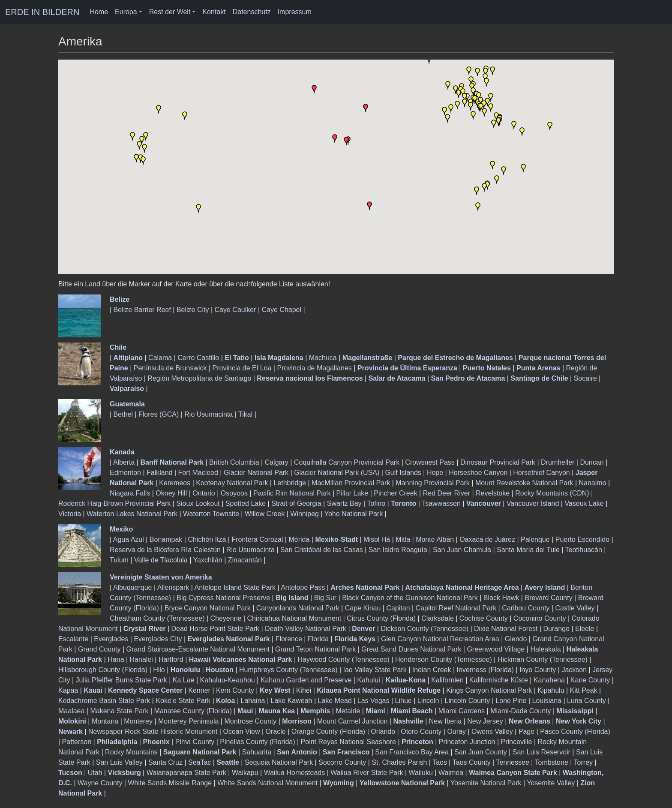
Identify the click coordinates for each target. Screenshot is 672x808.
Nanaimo (593, 483)
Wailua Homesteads (295, 773)
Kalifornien (447, 680)
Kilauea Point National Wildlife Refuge (379, 690)
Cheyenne (226, 618)
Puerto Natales (487, 368)
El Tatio (237, 358)
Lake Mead (335, 701)
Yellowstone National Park (402, 783)
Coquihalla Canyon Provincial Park (347, 462)
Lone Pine (511, 701)
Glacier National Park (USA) (337, 473)
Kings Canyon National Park (489, 690)
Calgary (277, 462)
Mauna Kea (277, 711)
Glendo (516, 639)
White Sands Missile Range (170, 783)
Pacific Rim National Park (292, 493)
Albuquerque (133, 587)
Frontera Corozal (257, 539)
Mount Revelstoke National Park (524, 483)
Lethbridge (290, 483)
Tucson (70, 773)
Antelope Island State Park (235, 587)
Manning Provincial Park (433, 483)
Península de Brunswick (170, 368)
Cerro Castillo (198, 358)
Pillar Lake (352, 493)
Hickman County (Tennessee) (543, 659)
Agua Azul (129, 539)
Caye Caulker (235, 310)
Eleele (585, 629)
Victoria (70, 514)
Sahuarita (257, 752)
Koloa (225, 701)
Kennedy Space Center (145, 690)
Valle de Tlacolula (161, 560)
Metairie (348, 711)
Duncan (592, 462)
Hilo (159, 670)
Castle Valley (575, 608)
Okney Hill (171, 493)
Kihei (304, 690)
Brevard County (548, 598)
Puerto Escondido (582, 539)
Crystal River (145, 629)
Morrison (297, 721)
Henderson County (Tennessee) (444, 659)
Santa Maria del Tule (528, 550)
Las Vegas (373, 701)
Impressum (295, 12)
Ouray (456, 731)
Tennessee (512, 762)
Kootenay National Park (232, 483)
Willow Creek (265, 514)
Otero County (421, 731)
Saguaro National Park (200, 752)
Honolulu (185, 670)
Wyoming (339, 783)
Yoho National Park (354, 514)
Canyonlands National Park (298, 608)
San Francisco (346, 752)
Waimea (451, 773)
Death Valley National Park (306, 629)
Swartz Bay (344, 503)
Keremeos (175, 483)
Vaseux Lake (584, 503)
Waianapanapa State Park (186, 773)
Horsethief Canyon (541, 473)
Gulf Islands (403, 473)
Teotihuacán (584, 550)
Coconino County (540, 618)
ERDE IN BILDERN (42, 12)
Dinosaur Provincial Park (498, 462)
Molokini (72, 721)
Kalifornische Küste (499, 680)
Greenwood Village (496, 649)
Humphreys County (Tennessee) (288, 670)
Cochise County (484, 618)
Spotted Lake (246, 503)
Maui (245, 711)
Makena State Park (119, 711)
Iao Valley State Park (375, 670)
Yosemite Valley (551, 783)
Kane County (590, 680)
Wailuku (421, 773)
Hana (116, 659)
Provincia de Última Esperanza (407, 368)
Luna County (586, 701)
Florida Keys (355, 639)
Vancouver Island (533, 503)
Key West (275, 690)
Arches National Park (365, 587)
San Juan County (481, 752)
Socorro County (342, 762)
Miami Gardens (462, 711)
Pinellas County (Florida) (257, 742)
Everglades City (158, 639)
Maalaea (71, 711)
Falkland (159, 473)
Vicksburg (124, 773)
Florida (318, 639)
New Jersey (485, 721)
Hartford (171, 659)
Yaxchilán (208, 560)
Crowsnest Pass (430, 462)
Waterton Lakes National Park (132, 514)
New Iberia (445, 721)
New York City (579, 721)
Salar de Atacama (397, 378)
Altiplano (128, 358)
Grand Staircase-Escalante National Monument (198, 649)
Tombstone (552, 762)
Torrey (583, 762)
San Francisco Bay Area (412, 752)
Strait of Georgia (296, 503)
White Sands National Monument (267, 783)
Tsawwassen (441, 503)
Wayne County (100, 783)
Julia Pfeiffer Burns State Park (121, 680)
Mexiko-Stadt (336, 539)
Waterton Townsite (211, 514)
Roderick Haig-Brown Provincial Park (114, 503)
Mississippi (575, 711)
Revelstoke (493, 493)
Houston (220, 670)
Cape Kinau (363, 608)
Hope (435, 473)
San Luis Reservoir (541, 752)
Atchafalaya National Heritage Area (462, 587)
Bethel (123, 414)
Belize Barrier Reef (142, 310)
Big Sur (325, 598)
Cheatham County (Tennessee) (157, 618)
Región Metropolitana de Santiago (199, 378)
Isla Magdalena (279, 358)
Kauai (93, 690)
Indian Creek (432, 670)
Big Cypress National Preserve (223, 598)
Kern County (235, 690)
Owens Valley (492, 731)
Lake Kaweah (292, 701)
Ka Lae (184, 680)
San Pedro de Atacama (468, 378)
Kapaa (68, 690)
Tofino (376, 503)
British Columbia (234, 462)
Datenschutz (252, 12)
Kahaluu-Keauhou (228, 680)
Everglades (111, 639)
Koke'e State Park (183, 701)
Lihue (403, 701)
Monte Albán (435, 539)
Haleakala (545, 649)
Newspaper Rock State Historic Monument (153, 731)
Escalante (73, 639)
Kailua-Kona (406, 680)
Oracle (276, 731)
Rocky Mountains (131, 752)
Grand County (99, 649)
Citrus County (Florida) (381, 618)
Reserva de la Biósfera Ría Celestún (165, 550)
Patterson (77, 742)
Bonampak (166, 539)
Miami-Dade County (520, 711)
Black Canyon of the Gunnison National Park (410, 598)
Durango (556, 629)
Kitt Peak (584, 690)
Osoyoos (234, 493)
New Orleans (529, 721)
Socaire (585, 378)
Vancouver (484, 503)
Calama (160, 358)
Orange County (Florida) (328, 731)
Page (526, 731)
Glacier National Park (256, 473)
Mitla (403, 539)
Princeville (517, 742)
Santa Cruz (165, 762)
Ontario (204, 493)
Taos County (472, 762)
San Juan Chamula (462, 550)
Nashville (408, 721)
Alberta (124, 462)
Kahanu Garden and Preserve (306, 680)
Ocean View (241, 731)
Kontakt (214, 12)
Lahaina (253, 701)
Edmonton (125, 473)
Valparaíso (127, 389)
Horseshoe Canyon (478, 473)
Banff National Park (172, 462)
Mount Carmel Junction (352, 721)
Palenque (535, 539)
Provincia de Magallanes (314, 368)
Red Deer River (447, 493)
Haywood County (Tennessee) (344, 659)
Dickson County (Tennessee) (424, 629)
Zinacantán (245, 560)
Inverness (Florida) (485, 670)
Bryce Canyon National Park (208, 608)
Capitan (398, 608)
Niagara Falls (130, 493)
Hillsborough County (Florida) (103, 670)
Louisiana (547, 701)
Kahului (368, 680)
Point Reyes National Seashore (348, 742)
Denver (363, 629)
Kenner (199, 690)
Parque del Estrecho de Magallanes (455, 358)
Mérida (299, 539)
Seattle (228, 762)
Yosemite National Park (486, 783)
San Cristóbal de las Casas (322, 550)
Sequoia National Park (279, 762)
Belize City (193, 310)
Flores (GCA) (159, 414)
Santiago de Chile (539, 378)
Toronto (403, 503)
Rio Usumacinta (208, 414)
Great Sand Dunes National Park (411, 649)
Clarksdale (438, 618)
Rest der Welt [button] (170, 12)
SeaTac (199, 762)
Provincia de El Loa (242, 368)
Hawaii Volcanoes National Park (241, 659)
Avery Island (545, 587)
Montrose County (250, 721)
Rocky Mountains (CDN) (552, 493)
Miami (375, 711)
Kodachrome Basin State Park (104, 701)
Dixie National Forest (506, 629)
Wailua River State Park (367, 773)
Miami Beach (412, 711)
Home (99, 12)
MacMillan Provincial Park (351, 483)
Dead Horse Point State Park (215, 629)
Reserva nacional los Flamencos (310, 378)
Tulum (119, 560)
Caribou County (526, 608)
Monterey (138, 721)
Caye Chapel (282, 310)
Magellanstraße (367, 358)
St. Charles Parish (399, 762)
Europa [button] (126, 12)
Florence (289, 639)
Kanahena (549, 680)
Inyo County (538, 670)
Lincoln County (467, 701)
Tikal (245, 414)
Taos (440, 762)
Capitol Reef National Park (456, 608)
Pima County (195, 742)
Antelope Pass (303, 587)
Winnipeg (304, 514)
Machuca (323, 358)
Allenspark (173, 587)
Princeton (417, 742)
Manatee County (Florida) (193, 711)
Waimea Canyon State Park (513, 773)
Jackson (574, 670)
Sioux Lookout (198, 503)
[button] (494, 124)
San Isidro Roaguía (398, 550)
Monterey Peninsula (188, 721)
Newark (70, 731)
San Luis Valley (119, 762)
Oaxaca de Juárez (487, 539)
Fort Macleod (198, 473)
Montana (105, 721)
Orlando (383, 731)
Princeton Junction (467, 742)
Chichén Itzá (207, 539)
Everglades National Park (229, 639)
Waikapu (245, 773)
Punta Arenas (538, 368)
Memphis (315, 711)
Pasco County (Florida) (575, 731)
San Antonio (297, 752)
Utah (95, 773)
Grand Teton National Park (315, 649)
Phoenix (156, 742)
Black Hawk (501, 598)
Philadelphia (117, 742)
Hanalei (141, 659)
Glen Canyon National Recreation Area (440, 639)
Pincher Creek (395, 493)
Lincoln (428, 701)
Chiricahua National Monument (294, 618)
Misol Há (377, 539)
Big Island (292, 598)
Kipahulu (551, 690)
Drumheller (558, 462)
